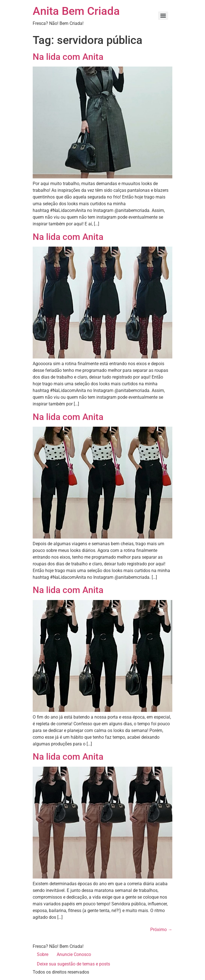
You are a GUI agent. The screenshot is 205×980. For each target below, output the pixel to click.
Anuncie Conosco (74, 954)
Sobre (43, 954)
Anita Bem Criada (76, 11)
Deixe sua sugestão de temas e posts (73, 964)
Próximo (161, 930)
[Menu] (163, 16)
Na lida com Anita (68, 57)
